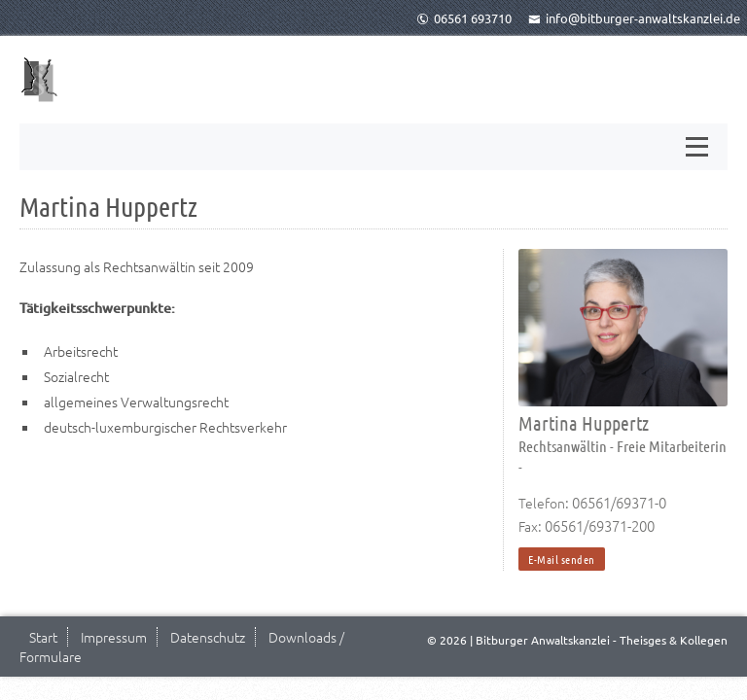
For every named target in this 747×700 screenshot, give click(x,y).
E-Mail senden (562, 559)
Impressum (114, 637)
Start (43, 637)
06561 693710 (464, 18)
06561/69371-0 (619, 502)
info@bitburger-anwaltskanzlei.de (634, 18)
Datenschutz (208, 637)
